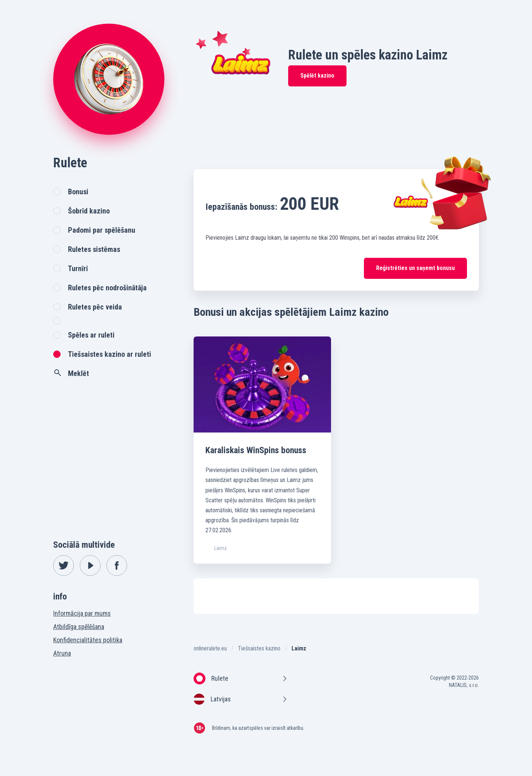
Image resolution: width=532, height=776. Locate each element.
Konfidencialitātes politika (88, 640)
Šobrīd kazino (89, 211)
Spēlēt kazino (317, 76)
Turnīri (78, 269)
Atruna (62, 653)
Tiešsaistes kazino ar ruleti (110, 354)
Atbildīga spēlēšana (79, 627)
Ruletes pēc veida (95, 307)
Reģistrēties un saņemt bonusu (415, 268)
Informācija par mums (82, 613)
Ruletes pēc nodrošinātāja (107, 288)
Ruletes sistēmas (94, 249)
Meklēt (71, 373)
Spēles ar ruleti (91, 335)
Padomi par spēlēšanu (102, 230)
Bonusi (78, 192)
